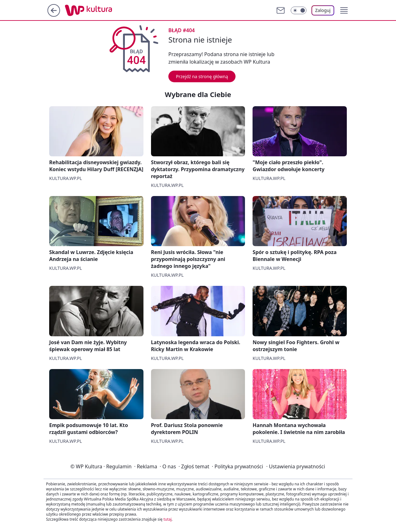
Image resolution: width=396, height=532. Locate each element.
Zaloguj (323, 10)
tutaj (167, 519)
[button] (344, 10)
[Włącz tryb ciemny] (299, 10)
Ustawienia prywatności (295, 466)
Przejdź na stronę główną (202, 76)
